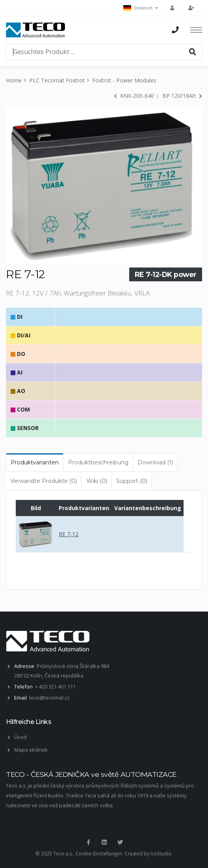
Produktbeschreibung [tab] (98, 462)
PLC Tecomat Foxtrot (57, 80)
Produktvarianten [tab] (35, 462)
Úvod (20, 737)
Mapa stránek (31, 750)
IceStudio (161, 853)
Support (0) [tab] (132, 481)
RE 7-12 (69, 534)
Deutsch (140, 8)
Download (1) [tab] (155, 462)
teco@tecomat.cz (49, 698)
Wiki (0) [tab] (97, 481)
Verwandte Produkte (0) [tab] (44, 481)
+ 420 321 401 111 (55, 687)
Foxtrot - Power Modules (124, 80)
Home (14, 80)
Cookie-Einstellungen (99, 853)
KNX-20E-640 (134, 96)
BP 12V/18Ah (182, 96)
